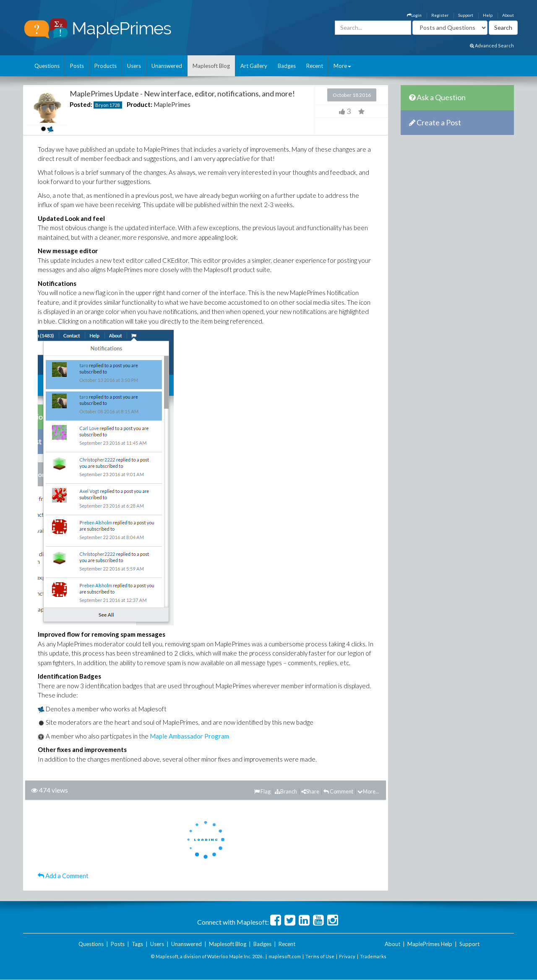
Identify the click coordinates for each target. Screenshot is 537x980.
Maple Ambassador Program (189, 736)
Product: (139, 104)
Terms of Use (320, 956)
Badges (287, 66)
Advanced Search (492, 45)
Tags (137, 944)
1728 (115, 105)
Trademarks (373, 956)
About (508, 15)
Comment (338, 791)
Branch (286, 791)
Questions (47, 66)
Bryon (102, 105)
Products (106, 66)
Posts (77, 66)
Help (488, 15)
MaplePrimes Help (430, 944)
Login (414, 15)
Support (466, 15)
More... (368, 791)
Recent (315, 66)
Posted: (81, 104)
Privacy (347, 956)
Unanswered (167, 66)
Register (440, 15)
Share (310, 791)
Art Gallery (254, 66)
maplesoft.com (285, 956)
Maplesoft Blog (211, 66)
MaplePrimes (172, 104)
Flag (262, 791)
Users (134, 66)
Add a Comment (63, 876)
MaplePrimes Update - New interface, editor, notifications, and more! (182, 93)
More (342, 66)
